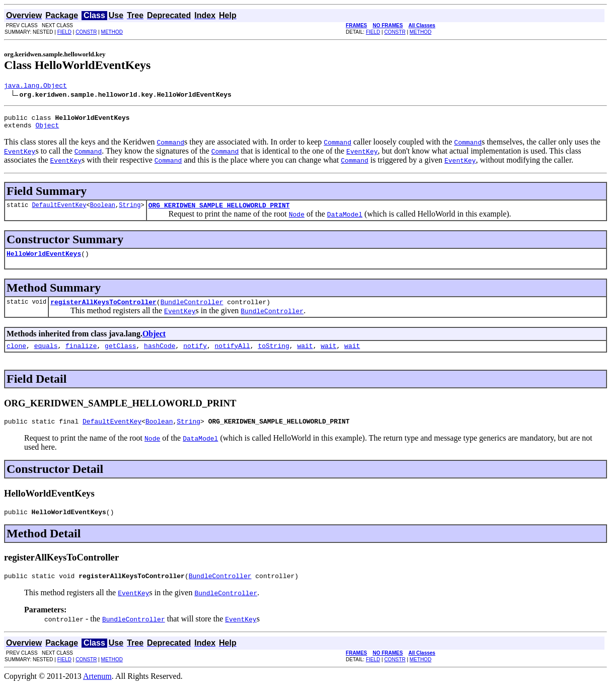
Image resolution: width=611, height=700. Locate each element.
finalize (81, 356)
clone (16, 356)
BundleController (192, 311)
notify (195, 356)
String (130, 211)
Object (47, 129)
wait (305, 356)
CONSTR (86, 32)
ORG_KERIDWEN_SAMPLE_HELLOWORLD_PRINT (219, 211)
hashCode (160, 356)
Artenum (97, 691)
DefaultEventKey (59, 211)
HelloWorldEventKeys (44, 261)
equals (46, 356)
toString (273, 356)
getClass (120, 356)
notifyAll (233, 356)
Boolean (103, 211)
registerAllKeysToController (103, 311)
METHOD (112, 32)
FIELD (64, 32)
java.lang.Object (35, 87)
